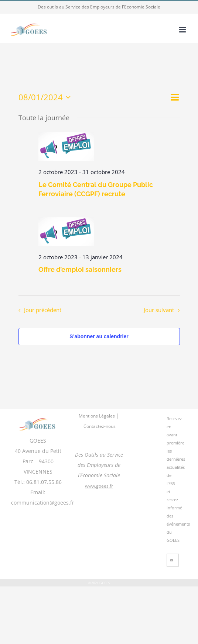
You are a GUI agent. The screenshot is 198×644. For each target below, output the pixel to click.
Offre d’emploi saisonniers (80, 269)
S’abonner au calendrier (99, 336)
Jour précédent (43, 310)
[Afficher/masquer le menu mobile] (183, 30)
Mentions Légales (97, 416)
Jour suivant (159, 310)
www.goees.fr (99, 486)
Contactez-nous (100, 426)
